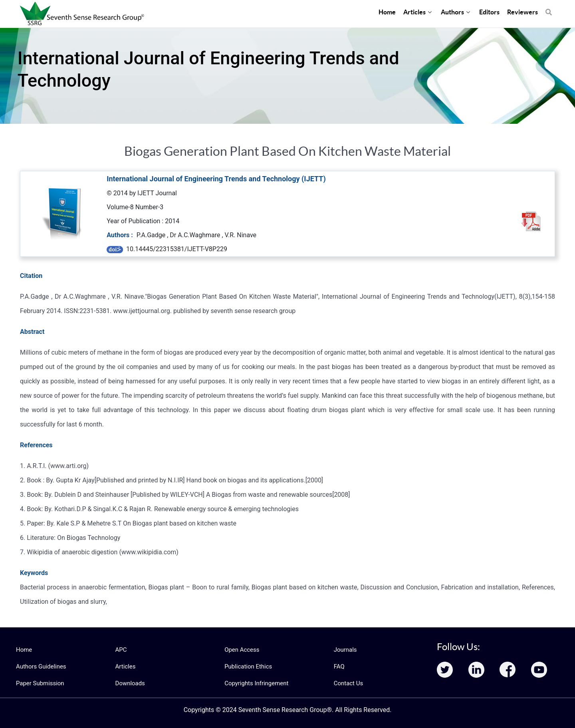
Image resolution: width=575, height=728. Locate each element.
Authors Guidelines (40, 667)
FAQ (339, 667)
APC (121, 650)
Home (24, 650)
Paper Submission (39, 683)
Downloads (129, 683)
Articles (125, 667)
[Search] (549, 8)
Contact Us (348, 683)
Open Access (241, 650)
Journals (345, 650)
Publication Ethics (247, 667)
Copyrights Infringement (254, 683)
